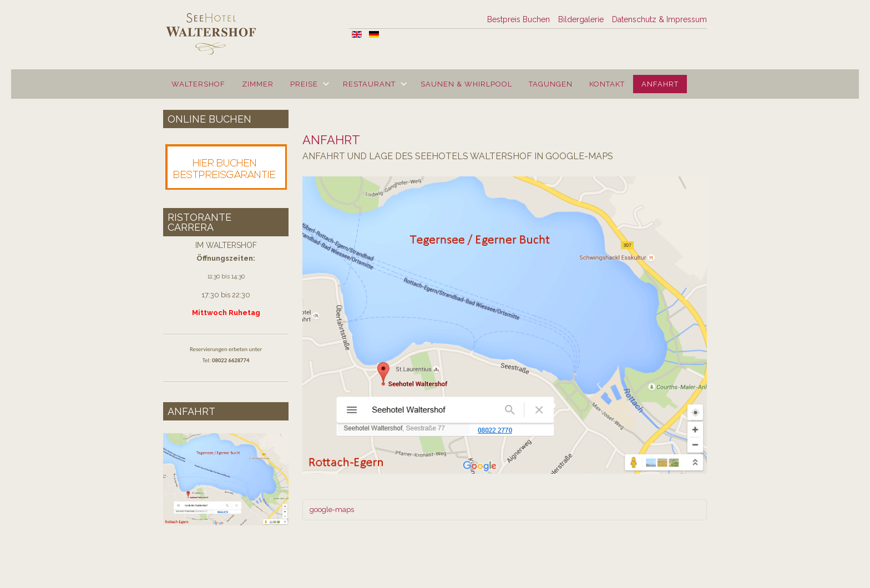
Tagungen (551, 84)
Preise (304, 84)
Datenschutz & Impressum (659, 19)
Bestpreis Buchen (519, 19)
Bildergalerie (581, 19)
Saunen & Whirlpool (466, 84)
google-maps (332, 510)
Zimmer (258, 84)
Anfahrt (660, 84)
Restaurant (369, 84)
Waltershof (198, 84)
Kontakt (607, 84)
